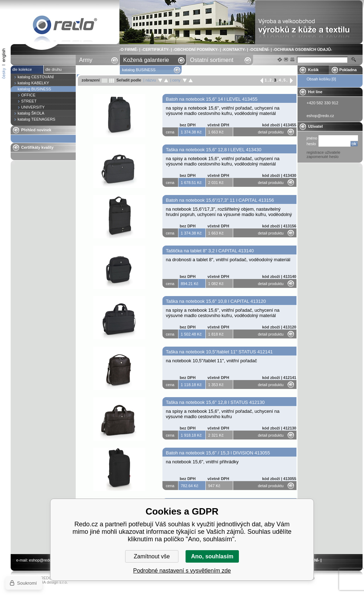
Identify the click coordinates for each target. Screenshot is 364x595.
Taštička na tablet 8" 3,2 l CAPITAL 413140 (210, 251)
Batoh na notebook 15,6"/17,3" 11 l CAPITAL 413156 (220, 200)
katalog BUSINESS (65, 26)
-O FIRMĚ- (129, 49)
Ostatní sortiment (212, 60)
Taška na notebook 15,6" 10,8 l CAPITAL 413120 (216, 301)
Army (86, 60)
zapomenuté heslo (323, 157)
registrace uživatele (324, 152)
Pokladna (348, 70)
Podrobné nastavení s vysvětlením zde (182, 571)
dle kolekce (22, 69)
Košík (314, 70)
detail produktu (271, 132)
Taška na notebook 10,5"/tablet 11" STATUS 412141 (220, 352)
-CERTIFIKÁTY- (156, 49)
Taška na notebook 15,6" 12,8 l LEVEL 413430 (214, 150)
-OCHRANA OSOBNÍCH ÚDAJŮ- (303, 49)
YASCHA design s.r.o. (49, 582)
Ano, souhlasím (212, 556)
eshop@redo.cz (43, 560)
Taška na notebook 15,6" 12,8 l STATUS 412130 (215, 402)
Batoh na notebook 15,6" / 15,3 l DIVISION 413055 (218, 453)
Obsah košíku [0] (322, 79)
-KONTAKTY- (234, 49)
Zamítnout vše (152, 556)
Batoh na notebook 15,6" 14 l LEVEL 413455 (212, 99)
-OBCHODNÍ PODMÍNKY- (196, 49)
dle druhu (54, 69)
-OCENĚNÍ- (259, 49)
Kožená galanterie (146, 60)
